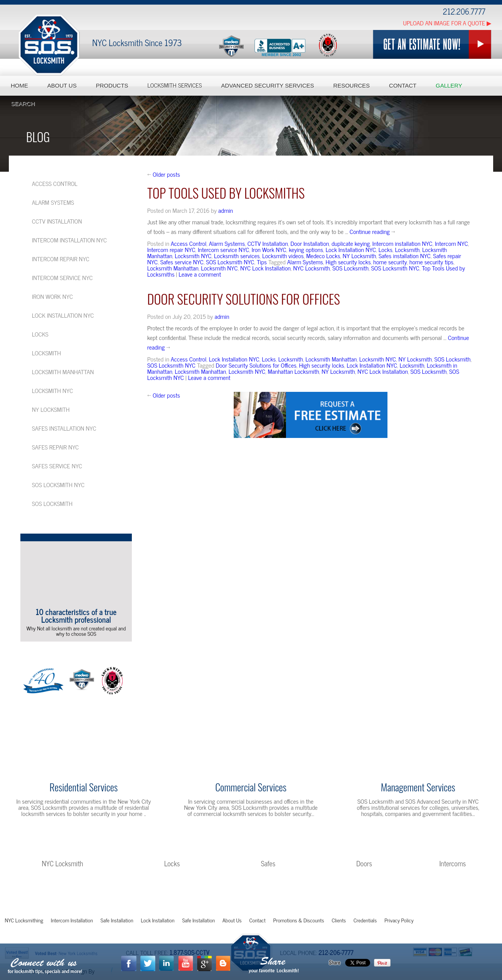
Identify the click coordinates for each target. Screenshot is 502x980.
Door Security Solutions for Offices (244, 299)
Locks (386, 249)
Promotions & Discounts (299, 920)
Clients (339, 920)
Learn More (84, 831)
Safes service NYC (182, 262)
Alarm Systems (227, 243)
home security (390, 262)
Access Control (189, 243)
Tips (262, 262)
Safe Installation (117, 920)
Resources (352, 85)
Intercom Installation (72, 920)
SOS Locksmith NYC (230, 262)
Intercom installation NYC (402, 243)
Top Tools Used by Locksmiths (226, 193)
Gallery (449, 85)
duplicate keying (351, 243)
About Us (62, 85)
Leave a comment (200, 274)
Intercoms (453, 863)
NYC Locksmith (312, 268)
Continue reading (373, 231)
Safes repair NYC (55, 447)
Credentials (365, 920)
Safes (268, 863)
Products (112, 85)
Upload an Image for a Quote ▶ (447, 23)
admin (226, 210)
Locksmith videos (283, 255)
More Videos (73, 648)
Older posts (164, 174)
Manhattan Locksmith (293, 371)
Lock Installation (158, 920)
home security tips (431, 262)
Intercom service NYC (224, 249)
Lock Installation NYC (351, 249)
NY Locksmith (360, 255)
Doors (364, 863)
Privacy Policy (399, 920)
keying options (306, 249)
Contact (403, 85)
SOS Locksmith (351, 268)
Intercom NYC (452, 243)
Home (19, 85)
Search (23, 104)
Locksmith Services (175, 85)
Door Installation (310, 243)
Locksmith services (237, 255)
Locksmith (407, 249)
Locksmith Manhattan (173, 268)
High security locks (348, 262)
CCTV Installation (268, 243)
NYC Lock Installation (265, 268)
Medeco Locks (323, 255)
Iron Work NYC (269, 249)
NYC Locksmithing (24, 920)
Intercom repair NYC (171, 249)
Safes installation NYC (405, 255)
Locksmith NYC (193, 255)
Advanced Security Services (268, 85)
